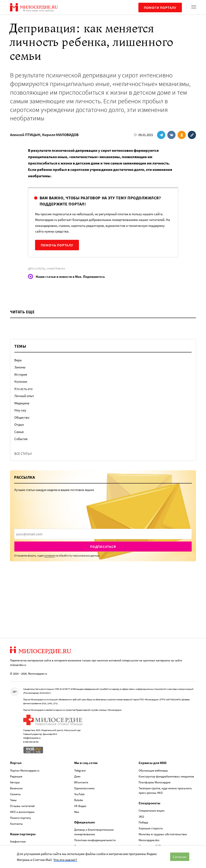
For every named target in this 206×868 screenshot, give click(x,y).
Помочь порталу (57, 245)
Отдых (19, 424)
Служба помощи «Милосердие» (159, 845)
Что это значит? (65, 860)
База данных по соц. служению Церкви (164, 839)
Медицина (22, 403)
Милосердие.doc (149, 810)
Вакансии (16, 758)
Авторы (15, 752)
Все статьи (23, 454)
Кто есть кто (23, 389)
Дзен (77, 746)
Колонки (21, 381)
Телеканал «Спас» (22, 823)
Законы (20, 367)
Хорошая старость (151, 798)
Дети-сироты (37, 269)
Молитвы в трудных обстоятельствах (163, 804)
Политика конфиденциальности (95, 810)
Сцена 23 (16, 829)
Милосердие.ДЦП (150, 816)
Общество (22, 417)
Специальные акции (151, 780)
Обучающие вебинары (153, 740)
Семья (19, 432)
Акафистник (18, 811)
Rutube (79, 769)
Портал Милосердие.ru (25, 740)
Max (77, 781)
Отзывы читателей (22, 775)
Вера (18, 360)
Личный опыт (24, 396)
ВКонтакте (81, 752)
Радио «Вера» (19, 817)
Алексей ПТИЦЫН (25, 135)
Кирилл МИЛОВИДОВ (60, 135)
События (21, 439)
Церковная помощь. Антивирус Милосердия (167, 821)
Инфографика (56, 269)
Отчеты (79, 816)
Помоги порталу (160, 8)
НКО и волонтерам (22, 781)
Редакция (16, 746)
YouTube (79, 763)
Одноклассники (84, 758)
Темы (13, 769)
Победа (143, 792)
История (21, 374)
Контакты (16, 793)
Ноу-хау (20, 410)
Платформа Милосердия (155, 752)
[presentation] (103, 534)
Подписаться (103, 547)
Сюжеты (15, 763)
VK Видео (80, 775)
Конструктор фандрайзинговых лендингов (166, 746)
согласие (50, 555)
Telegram (80, 740)
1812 (141, 786)
